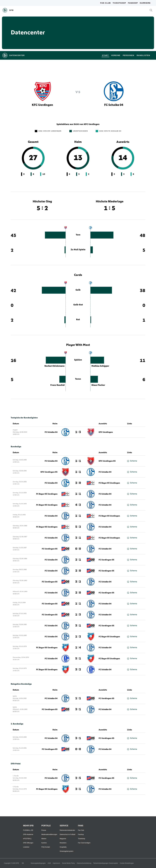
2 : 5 (78, 778)
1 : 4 (78, 648)
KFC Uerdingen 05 (107, 461)
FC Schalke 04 (51, 432)
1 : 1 (78, 461)
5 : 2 (78, 527)
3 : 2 (78, 582)
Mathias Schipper (100, 366)
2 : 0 (78, 483)
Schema (132, 461)
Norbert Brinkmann (54, 366)
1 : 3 (78, 432)
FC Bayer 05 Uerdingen (109, 483)
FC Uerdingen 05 (50, 549)
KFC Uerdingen (106, 432)
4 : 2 (78, 505)
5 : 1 (78, 659)
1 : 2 (78, 637)
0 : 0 (78, 549)
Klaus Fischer (98, 385)
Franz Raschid (57, 385)
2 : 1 (78, 538)
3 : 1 (78, 626)
